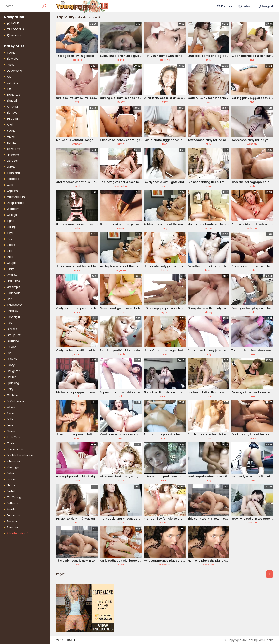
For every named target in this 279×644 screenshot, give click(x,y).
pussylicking (121, 186)
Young (11, 131)
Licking (11, 227)
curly (208, 60)
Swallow (12, 275)
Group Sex (14, 335)
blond (121, 60)
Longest (265, 6)
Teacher (12, 527)
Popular (224, 6)
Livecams (15, 29)
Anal (10, 125)
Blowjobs (12, 59)
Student (12, 347)
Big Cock (13, 161)
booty (165, 270)
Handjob (12, 311)
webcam (77, 144)
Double (12, 377)
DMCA (71, 640)
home (208, 523)
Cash (10, 443)
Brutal (11, 491)
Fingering (13, 155)
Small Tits (13, 149)
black (208, 270)
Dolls (10, 419)
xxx (77, 102)
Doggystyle (14, 71)
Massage (13, 467)
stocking (165, 60)
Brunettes (13, 95)
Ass (9, 77)
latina (121, 144)
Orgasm (12, 191)
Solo (10, 251)
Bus (9, 353)
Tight (10, 221)
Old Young (14, 497)
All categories (18, 533)
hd (77, 396)
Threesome (15, 305)
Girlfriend (13, 341)
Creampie (14, 287)
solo (77, 228)
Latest (245, 6)
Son (9, 323)
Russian (12, 521)
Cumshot (13, 83)
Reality (11, 509)
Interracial (14, 461)
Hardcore (13, 179)
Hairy (10, 389)
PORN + (14, 35)
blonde (121, 354)
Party (10, 269)
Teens (11, 53)
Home (13, 23)
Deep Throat (15, 203)
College (12, 215)
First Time (13, 281)
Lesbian (12, 359)
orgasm (121, 270)
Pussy (11, 65)
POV (10, 239)
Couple (12, 263)
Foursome (14, 515)
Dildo (10, 257)
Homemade (15, 449)
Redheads (13, 293)
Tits (9, 89)
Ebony (11, 485)
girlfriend (77, 354)
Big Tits (12, 143)
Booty (11, 365)
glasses (77, 60)
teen (165, 144)
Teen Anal (14, 173)
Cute (10, 185)
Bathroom (14, 503)
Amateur (13, 107)
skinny (209, 312)
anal (252, 60)
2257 (60, 640)
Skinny (11, 167)
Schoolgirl (13, 317)
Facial (11, 137)
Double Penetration (20, 455)
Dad (9, 299)
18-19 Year (14, 437)
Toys (10, 233)
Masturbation (16, 197)
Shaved (12, 101)
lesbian (121, 228)
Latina (11, 479)
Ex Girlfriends (15, 401)
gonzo (77, 523)
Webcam (13, 209)
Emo (10, 425)
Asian (10, 413)
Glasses (12, 329)
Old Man (12, 395)
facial (165, 480)
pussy (121, 102)
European (13, 119)
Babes (11, 245)
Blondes (12, 113)
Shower (12, 431)
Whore (11, 407)
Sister (10, 473)
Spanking (13, 383)
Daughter (13, 371)
